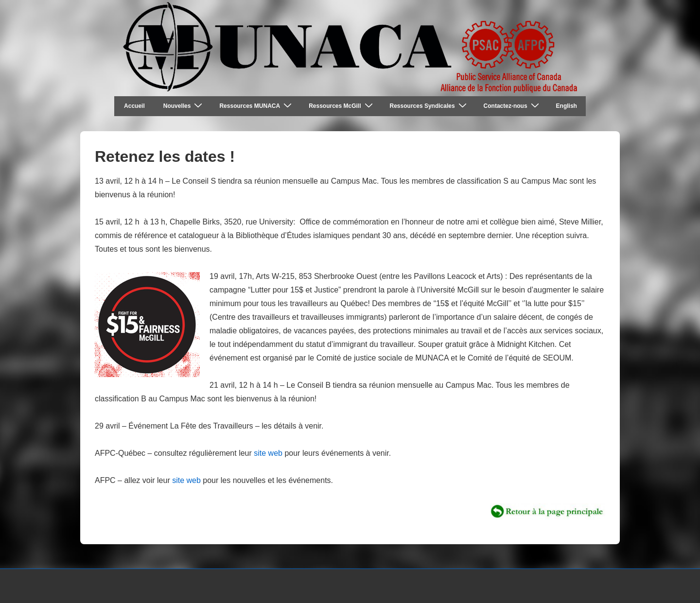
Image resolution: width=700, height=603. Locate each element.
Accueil (134, 106)
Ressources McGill (342, 106)
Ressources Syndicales (429, 106)
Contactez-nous (513, 106)
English (567, 106)
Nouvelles (184, 106)
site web (267, 453)
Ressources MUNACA (257, 106)
